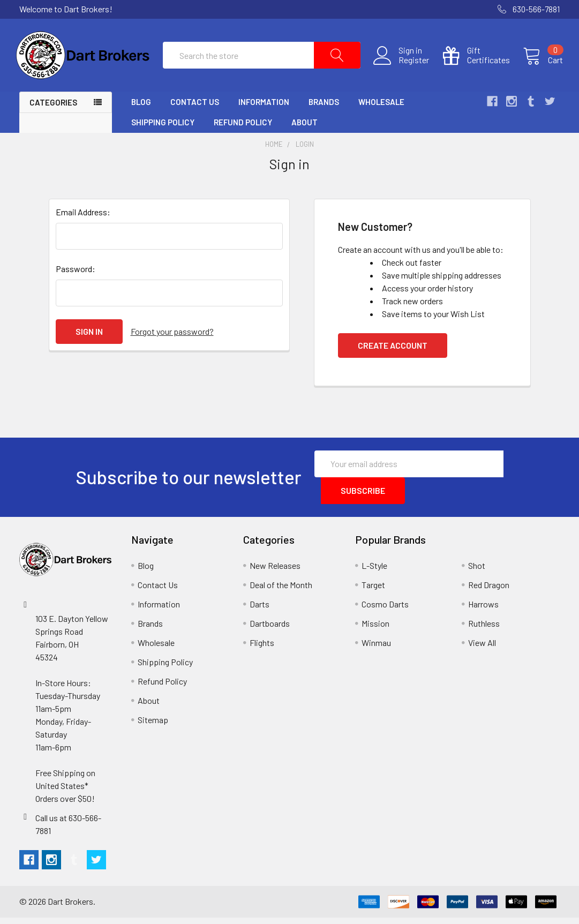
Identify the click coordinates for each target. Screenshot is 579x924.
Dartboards (270, 630)
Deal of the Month (281, 591)
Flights (262, 649)
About (304, 129)
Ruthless (484, 630)
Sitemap (153, 726)
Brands (324, 109)
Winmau (376, 649)
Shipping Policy (163, 129)
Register (411, 64)
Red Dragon (489, 591)
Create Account (393, 352)
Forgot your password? (172, 338)
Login (305, 151)
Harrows (483, 610)
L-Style (374, 572)
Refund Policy (243, 129)
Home (274, 151)
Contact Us (195, 109)
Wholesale (381, 109)
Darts (260, 610)
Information (264, 109)
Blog (141, 109)
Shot (477, 572)
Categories (53, 109)
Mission (375, 630)
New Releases (275, 572)
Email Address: (83, 218)
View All (482, 649)
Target (373, 591)
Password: (76, 275)
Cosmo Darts (385, 610)
